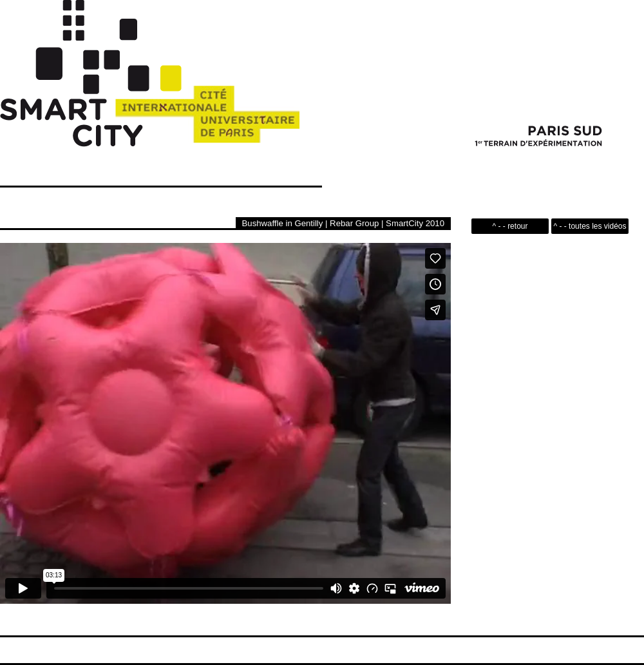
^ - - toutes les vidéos (590, 226)
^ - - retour (510, 226)
